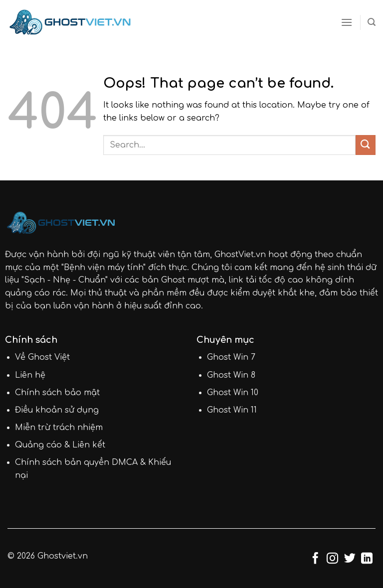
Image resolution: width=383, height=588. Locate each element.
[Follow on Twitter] (350, 559)
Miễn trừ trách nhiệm (59, 428)
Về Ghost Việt (42, 357)
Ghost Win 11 (232, 410)
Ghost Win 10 (233, 393)
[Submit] (366, 145)
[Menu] (347, 22)
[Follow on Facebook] (315, 559)
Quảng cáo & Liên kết (60, 445)
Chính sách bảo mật (57, 393)
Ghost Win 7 (231, 357)
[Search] (372, 22)
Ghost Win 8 (231, 375)
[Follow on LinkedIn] (367, 559)
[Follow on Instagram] (332, 559)
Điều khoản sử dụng (57, 410)
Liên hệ (30, 375)
